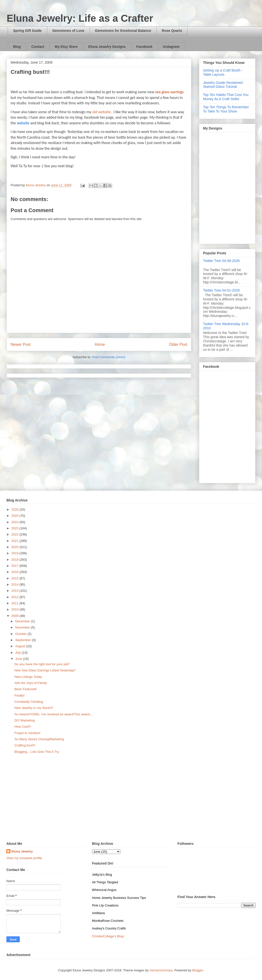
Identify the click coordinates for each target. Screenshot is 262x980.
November (23, 627)
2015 (15, 578)
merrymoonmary (161, 970)
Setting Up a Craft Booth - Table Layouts (223, 72)
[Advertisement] (131, 800)
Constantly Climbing (29, 702)
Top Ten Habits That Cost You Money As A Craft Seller (226, 97)
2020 (15, 547)
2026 (15, 509)
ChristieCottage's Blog (108, 936)
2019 (15, 553)
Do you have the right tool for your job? (42, 664)
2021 (15, 541)
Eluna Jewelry (22, 851)
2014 (15, 584)
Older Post (178, 344)
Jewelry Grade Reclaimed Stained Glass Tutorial (223, 85)
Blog (17, 47)
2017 (15, 566)
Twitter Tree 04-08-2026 (221, 261)
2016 (15, 572)
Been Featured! (25, 689)
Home (100, 344)
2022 (15, 534)
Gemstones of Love (68, 31)
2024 (15, 522)
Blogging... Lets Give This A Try (37, 752)
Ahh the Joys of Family (31, 683)
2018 (15, 560)
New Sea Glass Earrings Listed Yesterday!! (45, 670)
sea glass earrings (169, 92)
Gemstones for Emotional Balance (123, 31)
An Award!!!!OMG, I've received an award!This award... (53, 714)
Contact (38, 47)
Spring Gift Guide (27, 31)
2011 (15, 603)
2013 (15, 591)
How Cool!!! (23, 727)
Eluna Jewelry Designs (107, 47)
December (23, 621)
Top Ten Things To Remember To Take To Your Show (226, 109)
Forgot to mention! (27, 733)
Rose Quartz (172, 31)
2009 (15, 616)
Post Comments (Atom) (109, 357)
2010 (15, 609)
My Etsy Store (66, 47)
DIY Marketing (24, 720)
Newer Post (21, 344)
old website (102, 112)
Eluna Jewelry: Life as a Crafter (80, 18)
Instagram (171, 47)
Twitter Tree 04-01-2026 (221, 290)
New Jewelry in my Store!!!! (34, 708)
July (19, 653)
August (21, 646)
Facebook (144, 47)
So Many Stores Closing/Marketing (39, 739)
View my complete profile (24, 858)
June (19, 659)
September (24, 640)
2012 (15, 597)
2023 (15, 528)
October (21, 634)
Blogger (198, 970)
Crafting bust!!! (25, 745)
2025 (15, 516)
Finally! (19, 695)
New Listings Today (28, 677)
